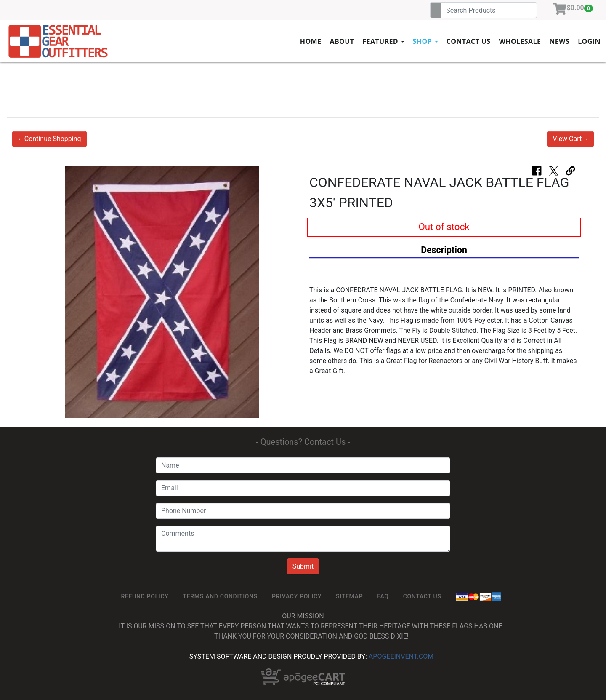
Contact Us (469, 41)
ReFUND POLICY (145, 596)
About (342, 41)
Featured (383, 41)
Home (311, 41)
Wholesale (520, 41)
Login (589, 41)
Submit (303, 566)
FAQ (383, 596)
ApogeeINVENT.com (401, 656)
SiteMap (349, 596)
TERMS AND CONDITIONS (220, 596)
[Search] (489, 10)
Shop (425, 41)
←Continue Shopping (49, 139)
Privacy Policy (297, 596)
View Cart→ (570, 139)
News (559, 41)
